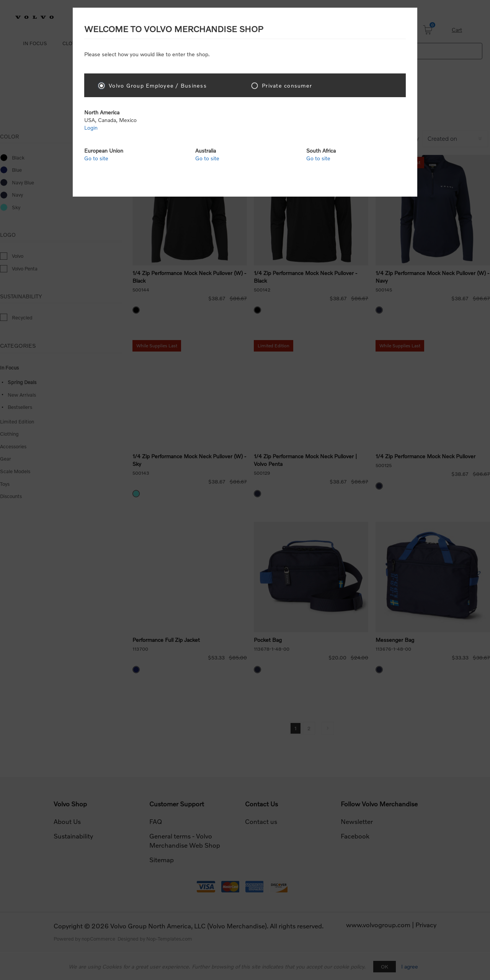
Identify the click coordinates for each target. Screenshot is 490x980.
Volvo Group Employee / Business (158, 85)
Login (91, 128)
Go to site (96, 158)
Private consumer (287, 85)
